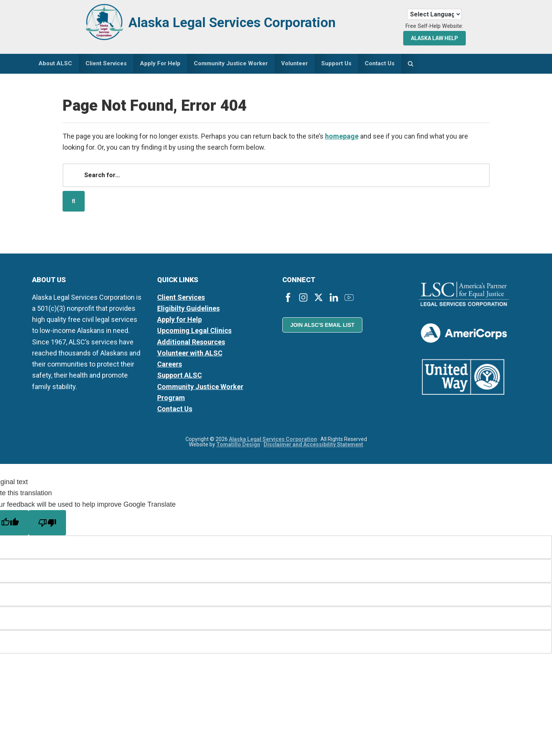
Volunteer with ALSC (190, 355)
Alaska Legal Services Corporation (245, 22)
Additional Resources (191, 343)
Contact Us (175, 411)
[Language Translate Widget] (434, 14)
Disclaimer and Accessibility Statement (313, 446)
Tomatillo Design (238, 446)
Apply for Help (179, 321)
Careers (170, 366)
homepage (342, 138)
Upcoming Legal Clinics (194, 332)
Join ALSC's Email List (322, 327)
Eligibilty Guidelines (188, 310)
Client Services (181, 299)
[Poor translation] (47, 524)
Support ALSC (179, 377)
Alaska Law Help (435, 38)
